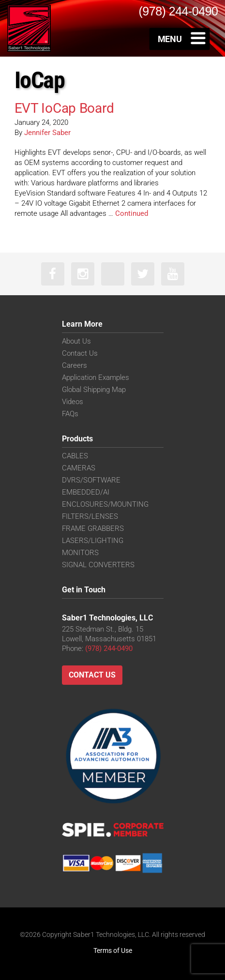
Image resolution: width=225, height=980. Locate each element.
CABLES (75, 456)
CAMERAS (79, 468)
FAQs (70, 414)
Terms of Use (113, 950)
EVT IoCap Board (64, 108)
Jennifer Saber (47, 133)
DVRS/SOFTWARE (91, 480)
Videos (73, 402)
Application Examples (96, 377)
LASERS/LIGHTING (93, 541)
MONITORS (80, 553)
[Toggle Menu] (180, 39)
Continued (132, 213)
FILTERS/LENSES (90, 516)
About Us (76, 341)
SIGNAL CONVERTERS (98, 565)
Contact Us (80, 353)
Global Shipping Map (94, 390)
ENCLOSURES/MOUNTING (105, 504)
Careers (75, 365)
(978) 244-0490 (109, 648)
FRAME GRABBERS (93, 528)
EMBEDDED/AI (86, 492)
